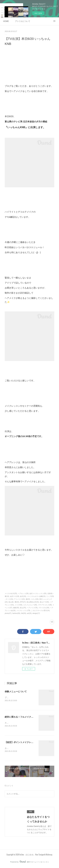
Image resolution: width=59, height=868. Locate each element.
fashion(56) (16, 613)
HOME (6, 21)
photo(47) (8, 613)
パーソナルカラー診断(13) (36, 596)
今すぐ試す (38, 13)
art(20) (29, 613)
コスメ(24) (35, 599)
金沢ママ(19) (15, 596)
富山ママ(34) (44, 602)
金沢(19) (23, 596)
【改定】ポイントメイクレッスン (21, 743)
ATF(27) (23, 602)
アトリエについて (23, 21)
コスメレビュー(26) (30, 605)
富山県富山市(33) (33, 602)
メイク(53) (19, 605)
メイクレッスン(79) (23, 610)
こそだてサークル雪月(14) (40, 610)
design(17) (36, 613)
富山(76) (23, 608)
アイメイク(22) (19, 599)
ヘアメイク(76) (32, 608)
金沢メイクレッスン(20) (38, 593)
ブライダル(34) (44, 608)
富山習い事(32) (14, 602)
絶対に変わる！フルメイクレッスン (22, 717)
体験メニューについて (16, 692)
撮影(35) (16, 608)
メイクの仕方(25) (11, 593)
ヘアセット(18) (23, 593)
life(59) (24, 613)
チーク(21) (9, 599)
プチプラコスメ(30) (45, 605)
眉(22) (28, 599)
